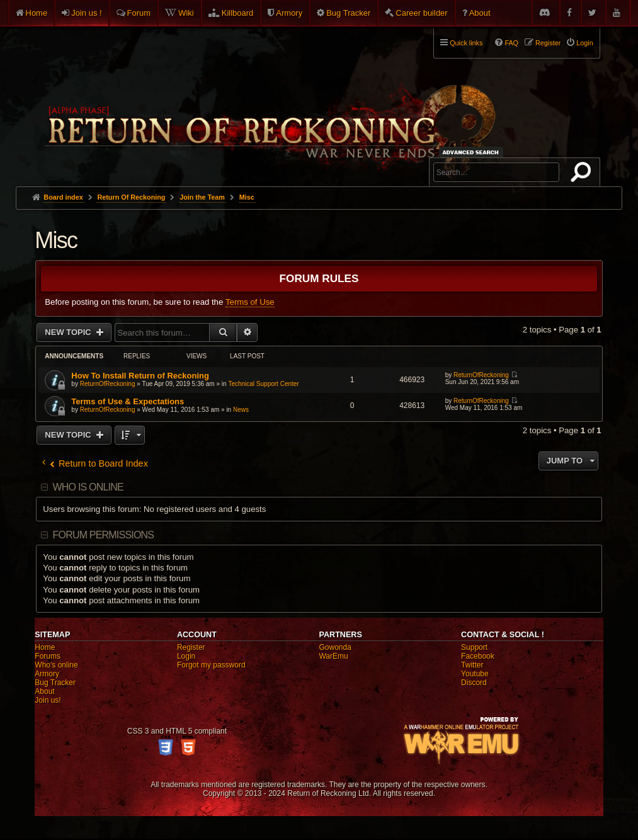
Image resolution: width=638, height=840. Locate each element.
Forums (48, 656)
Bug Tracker (348, 13)
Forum (139, 13)
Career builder (421, 13)
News (241, 410)
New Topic (69, 332)
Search (583, 174)
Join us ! (86, 13)
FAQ (511, 43)
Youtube (475, 674)
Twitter (472, 665)
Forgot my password (211, 665)
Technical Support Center (263, 384)
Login (186, 656)
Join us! (48, 700)
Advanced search (473, 152)
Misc (56, 240)
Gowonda (335, 647)
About (480, 13)
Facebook (478, 656)
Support (474, 647)
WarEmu (333, 656)
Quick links (466, 43)
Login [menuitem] (584, 43)
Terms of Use (250, 302)
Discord (474, 683)
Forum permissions (104, 535)
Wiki (186, 13)
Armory (289, 13)
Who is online (88, 487)
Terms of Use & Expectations (128, 401)
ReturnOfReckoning (108, 384)
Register (191, 647)
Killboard (238, 13)
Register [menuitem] (548, 43)
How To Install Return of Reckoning (140, 376)
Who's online (56, 665)
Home (37, 13)
